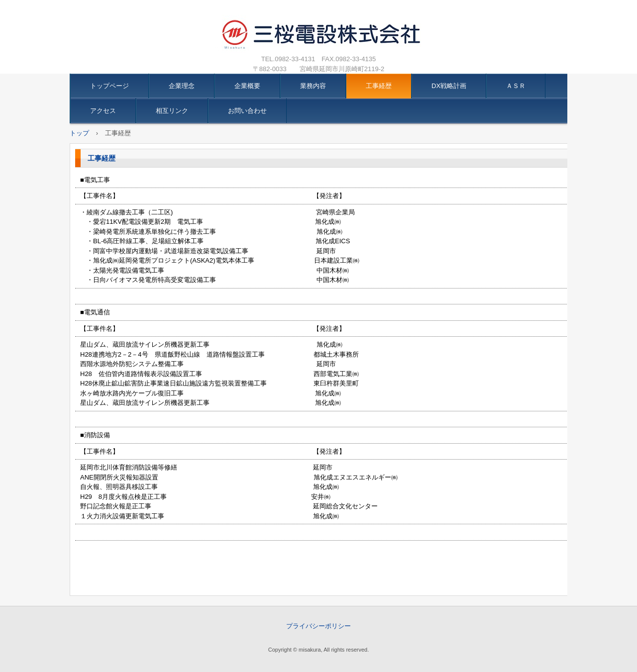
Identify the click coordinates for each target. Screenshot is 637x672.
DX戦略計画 (449, 86)
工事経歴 (379, 86)
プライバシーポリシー (318, 626)
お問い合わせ (247, 111)
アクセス (103, 111)
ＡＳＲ (516, 86)
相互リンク (172, 111)
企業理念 (182, 86)
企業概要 (247, 86)
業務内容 (313, 86)
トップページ (109, 86)
